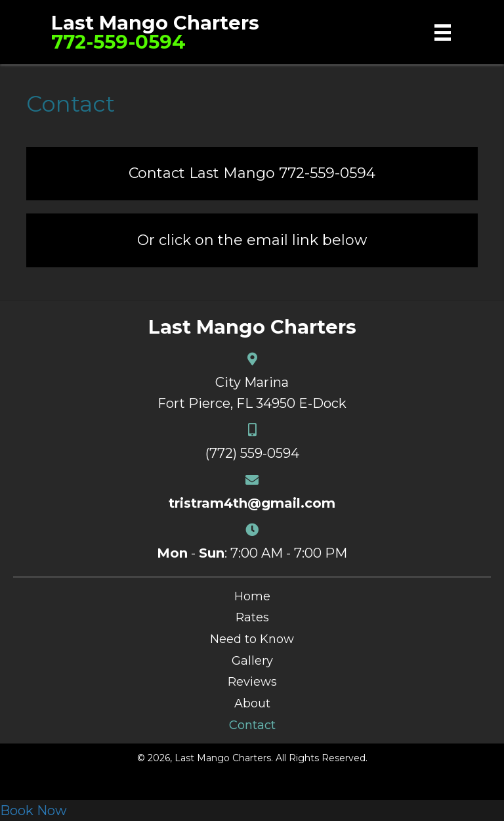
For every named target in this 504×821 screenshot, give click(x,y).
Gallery (252, 661)
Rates (252, 617)
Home (252, 596)
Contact (252, 725)
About (252, 703)
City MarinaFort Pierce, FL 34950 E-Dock (252, 393)
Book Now (33, 810)
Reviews (252, 682)
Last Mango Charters (155, 23)
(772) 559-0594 (252, 453)
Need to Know (252, 639)
